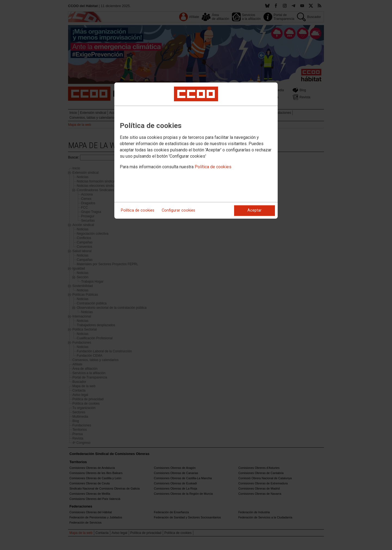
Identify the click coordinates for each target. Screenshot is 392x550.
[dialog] (196, 151)
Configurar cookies (178, 210)
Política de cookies (213, 167)
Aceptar (255, 210)
